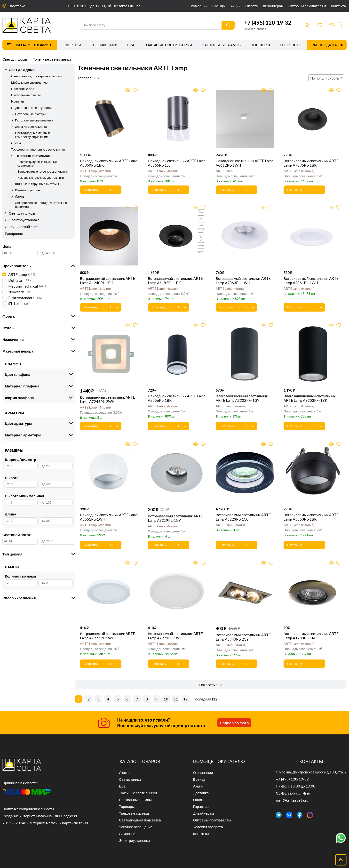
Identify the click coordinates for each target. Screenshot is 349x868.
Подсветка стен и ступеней (31, 108)
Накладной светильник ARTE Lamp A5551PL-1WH (109, 517)
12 (185, 699)
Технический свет (23, 227)
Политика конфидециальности (28, 809)
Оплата (252, 6)
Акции (235, 6)
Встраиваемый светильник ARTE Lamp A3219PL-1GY (175, 518)
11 (176, 699)
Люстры (73, 45)
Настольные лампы (222, 45)
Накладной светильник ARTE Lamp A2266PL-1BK (177, 398)
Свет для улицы (22, 213)
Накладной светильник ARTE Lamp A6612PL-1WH (245, 163)
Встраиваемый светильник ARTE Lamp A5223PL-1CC (243, 517)
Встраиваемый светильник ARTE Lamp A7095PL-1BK (311, 163)
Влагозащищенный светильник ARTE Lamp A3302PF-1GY (242, 398)
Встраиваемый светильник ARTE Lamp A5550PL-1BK (311, 517)
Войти (307, 25)
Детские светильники (31, 127)
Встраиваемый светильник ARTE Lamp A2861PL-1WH (311, 281)
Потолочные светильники (34, 120)
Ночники (17, 101)
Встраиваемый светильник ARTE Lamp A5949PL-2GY (243, 637)
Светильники (104, 45)
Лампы (20, 196)
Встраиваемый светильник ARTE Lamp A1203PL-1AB (311, 636)
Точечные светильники (168, 45)
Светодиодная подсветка (140, 820)
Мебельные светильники (30, 82)
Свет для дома (15, 59)
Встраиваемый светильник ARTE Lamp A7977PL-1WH (107, 636)
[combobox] (326, 78)
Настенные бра (23, 89)
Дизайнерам (273, 6)
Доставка (17, 6)
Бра (131, 45)
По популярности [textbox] (325, 78)
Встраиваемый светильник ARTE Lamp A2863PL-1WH (243, 281)
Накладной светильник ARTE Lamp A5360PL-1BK (109, 163)
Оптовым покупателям (307, 6)
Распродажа (324, 45)
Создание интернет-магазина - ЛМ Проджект (40, 816)
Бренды (219, 6)
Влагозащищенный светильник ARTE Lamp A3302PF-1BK (309, 398)
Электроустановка (24, 220)
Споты (16, 143)
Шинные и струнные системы (37, 184)
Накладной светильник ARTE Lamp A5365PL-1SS (177, 163)
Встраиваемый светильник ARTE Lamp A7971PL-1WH (175, 636)
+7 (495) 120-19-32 (268, 23)
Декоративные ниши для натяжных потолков (41, 205)
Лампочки (127, 834)
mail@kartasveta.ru (292, 800)
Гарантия (201, 806)
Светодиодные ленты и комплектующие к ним (33, 135)
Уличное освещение (136, 827)
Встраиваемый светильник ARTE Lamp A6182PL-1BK (175, 281)
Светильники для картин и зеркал (36, 76)
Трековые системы (299, 45)
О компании (198, 6)
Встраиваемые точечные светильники (43, 172)
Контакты (339, 6)
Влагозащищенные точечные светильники (37, 164)
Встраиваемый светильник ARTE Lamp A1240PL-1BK (107, 281)
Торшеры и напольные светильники (38, 149)
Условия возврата (208, 827)
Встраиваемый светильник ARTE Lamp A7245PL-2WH (107, 399)
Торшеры (261, 45)
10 (166, 699)
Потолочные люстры (31, 114)
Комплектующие (28, 190)
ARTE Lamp (95, 171)
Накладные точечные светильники (41, 178)
